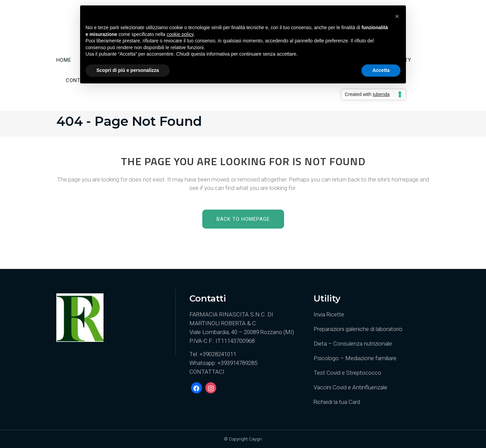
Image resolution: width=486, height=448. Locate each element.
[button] (397, 16)
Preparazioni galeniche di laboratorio (358, 329)
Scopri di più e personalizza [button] (128, 70)
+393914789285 (237, 363)
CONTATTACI (207, 372)
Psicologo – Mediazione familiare (355, 358)
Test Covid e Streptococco (347, 373)
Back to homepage (243, 219)
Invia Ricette (329, 314)
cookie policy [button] (180, 34)
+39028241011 (218, 354)
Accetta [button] (381, 70)
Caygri (255, 439)
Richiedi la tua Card (337, 402)
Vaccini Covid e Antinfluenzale (350, 387)
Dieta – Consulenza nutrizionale (353, 344)
